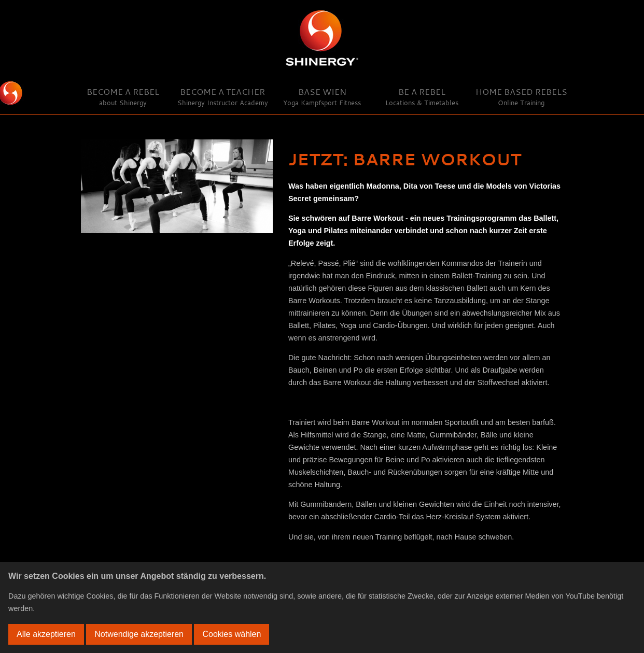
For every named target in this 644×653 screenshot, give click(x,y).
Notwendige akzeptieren (139, 634)
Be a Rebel (422, 97)
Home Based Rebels (521, 97)
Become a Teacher (223, 97)
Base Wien (322, 97)
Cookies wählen (232, 634)
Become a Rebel (123, 97)
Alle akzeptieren (46, 634)
